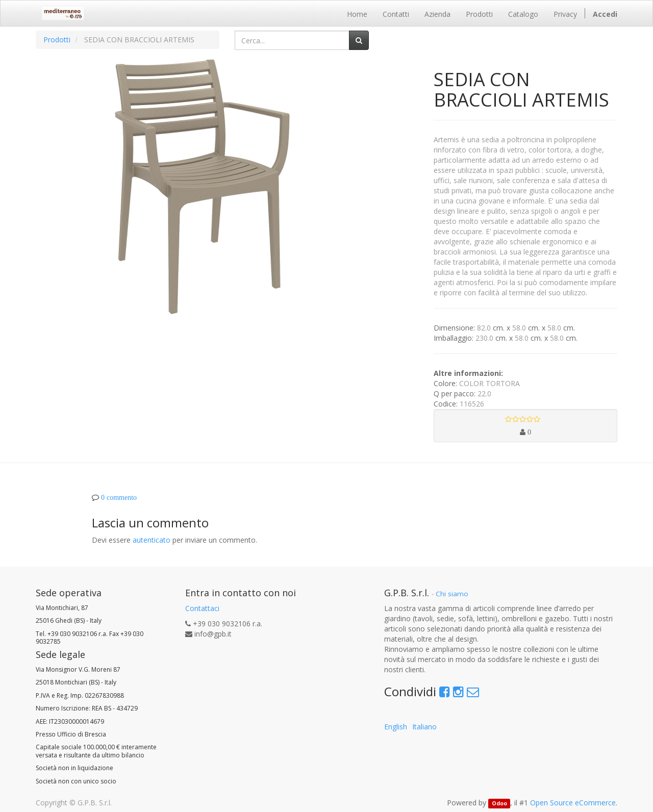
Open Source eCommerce (573, 803)
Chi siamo (452, 594)
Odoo (499, 803)
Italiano (424, 727)
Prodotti (57, 40)
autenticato (152, 540)
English (396, 727)
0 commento (119, 497)
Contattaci (202, 608)
